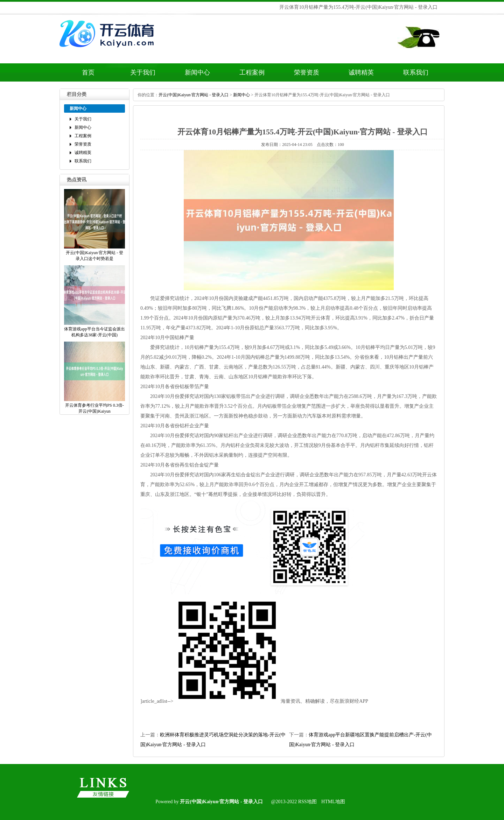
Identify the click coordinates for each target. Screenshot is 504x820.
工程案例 (252, 72)
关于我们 (143, 72)
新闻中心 (197, 72)
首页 (88, 72)
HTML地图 (333, 802)
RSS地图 (307, 802)
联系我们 (416, 72)
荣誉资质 (307, 72)
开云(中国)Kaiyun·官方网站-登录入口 (194, 95)
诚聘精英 (361, 72)
